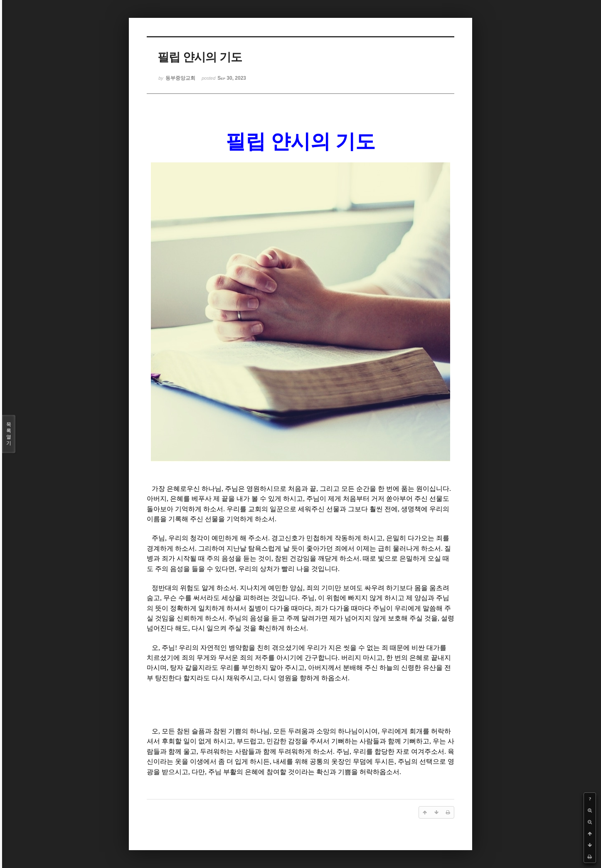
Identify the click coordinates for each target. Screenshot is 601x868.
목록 (9, 434)
